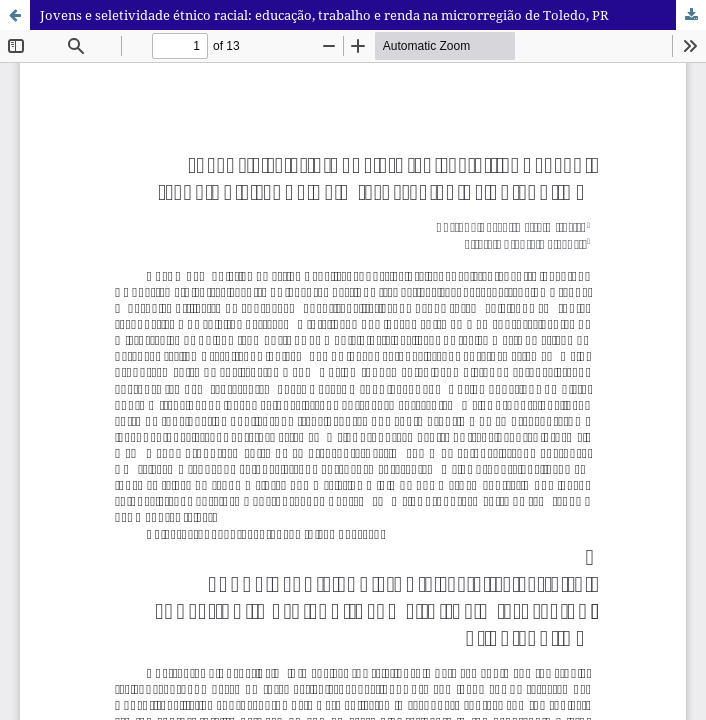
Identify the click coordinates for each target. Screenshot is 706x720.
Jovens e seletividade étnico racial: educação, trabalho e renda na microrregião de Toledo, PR (324, 15)
